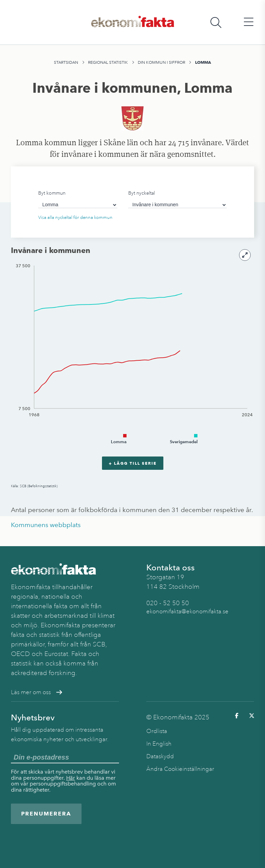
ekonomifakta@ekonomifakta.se (187, 611)
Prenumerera (46, 814)
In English (159, 744)
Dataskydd (160, 756)
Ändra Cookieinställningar (180, 769)
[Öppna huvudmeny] (249, 22)
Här (71, 778)
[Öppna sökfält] (216, 22)
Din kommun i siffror (161, 62)
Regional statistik (108, 62)
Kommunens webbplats (46, 525)
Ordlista (157, 731)
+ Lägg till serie (133, 463)
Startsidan (66, 62)
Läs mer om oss (36, 692)
